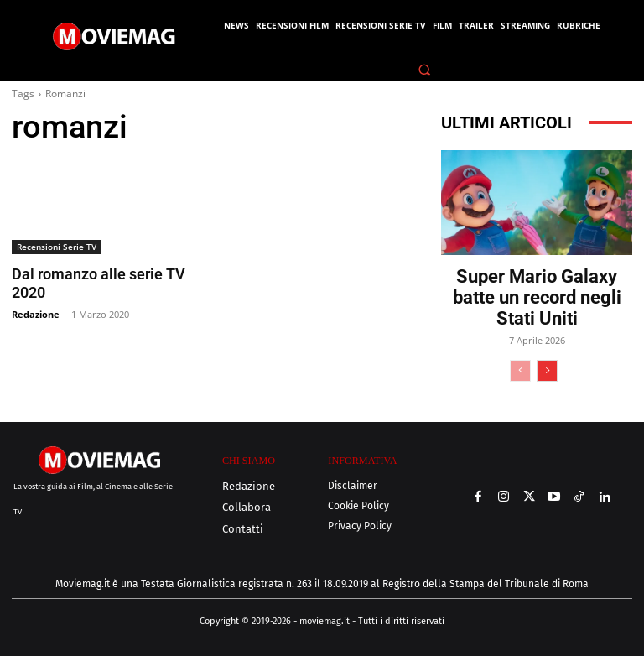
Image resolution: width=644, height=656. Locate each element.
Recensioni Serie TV (57, 247)
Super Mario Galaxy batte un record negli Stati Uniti (537, 297)
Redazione (36, 313)
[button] (425, 70)
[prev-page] (520, 371)
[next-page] (547, 371)
